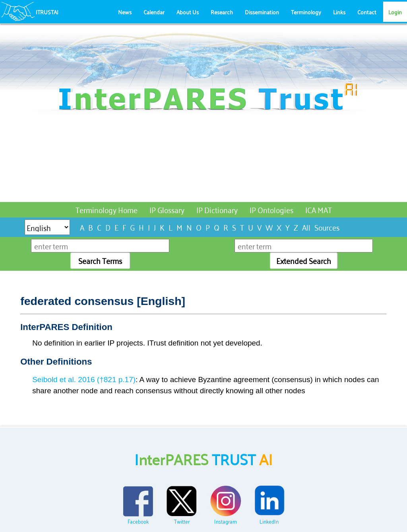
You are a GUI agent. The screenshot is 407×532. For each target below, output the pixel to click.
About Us (188, 12)
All (306, 227)
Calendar (154, 12)
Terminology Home (107, 209)
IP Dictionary (217, 209)
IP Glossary (167, 209)
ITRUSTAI (47, 12)
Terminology (306, 12)
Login (395, 12)
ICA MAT (319, 209)
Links (339, 12)
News (125, 12)
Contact (367, 12)
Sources (327, 227)
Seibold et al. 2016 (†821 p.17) (84, 380)
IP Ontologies (271, 209)
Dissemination (262, 12)
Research (222, 12)
